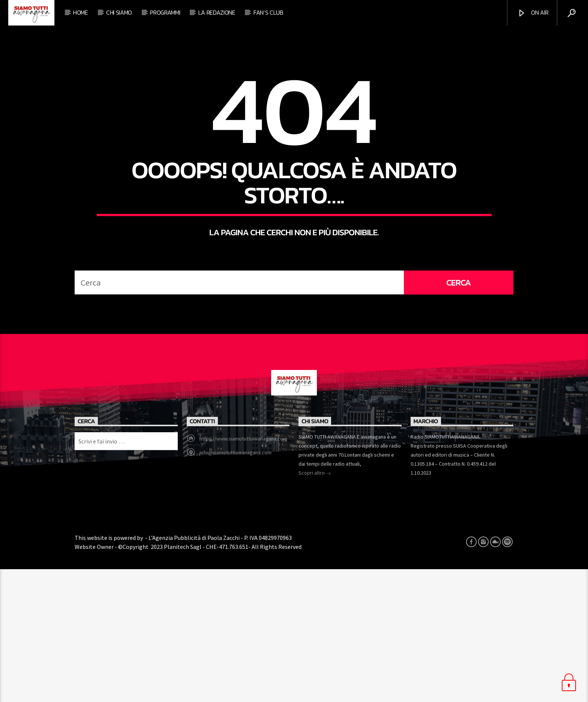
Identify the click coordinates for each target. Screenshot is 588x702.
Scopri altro (315, 606)
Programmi (165, 12)
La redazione (217, 12)
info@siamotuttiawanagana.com (235, 585)
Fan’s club (268, 12)
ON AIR (533, 13)
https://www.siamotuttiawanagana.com (243, 571)
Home (81, 12)
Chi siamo (119, 12)
